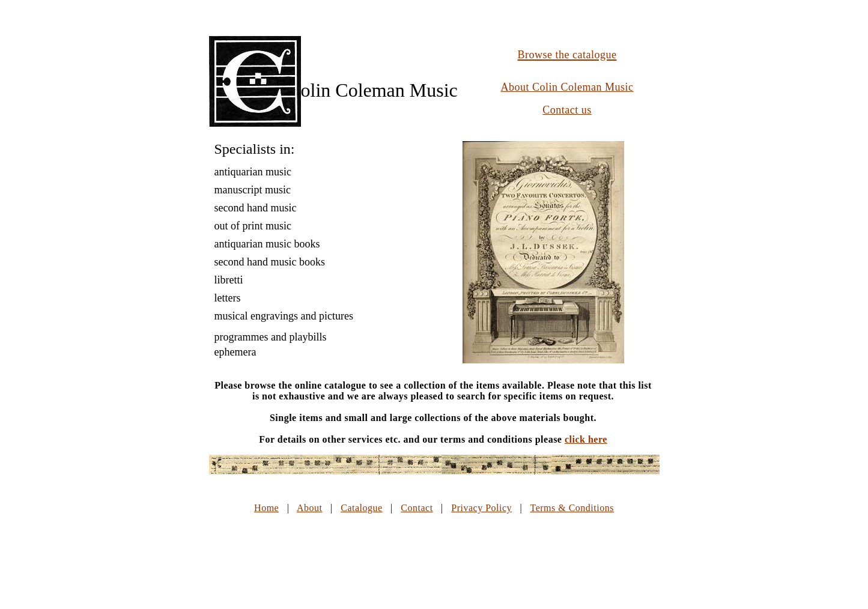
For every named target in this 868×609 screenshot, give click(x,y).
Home (266, 508)
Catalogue (361, 508)
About (310, 508)
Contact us (567, 110)
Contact (417, 508)
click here (586, 439)
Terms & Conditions (572, 508)
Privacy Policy (481, 508)
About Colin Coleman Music (567, 87)
